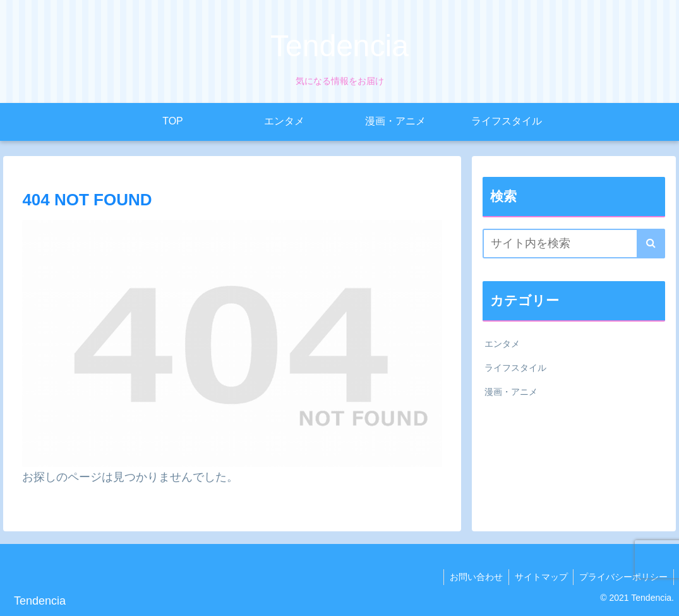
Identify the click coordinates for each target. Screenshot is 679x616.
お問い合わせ (472, 577)
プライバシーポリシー (623, 577)
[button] (651, 244)
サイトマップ (539, 577)
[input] (574, 244)
